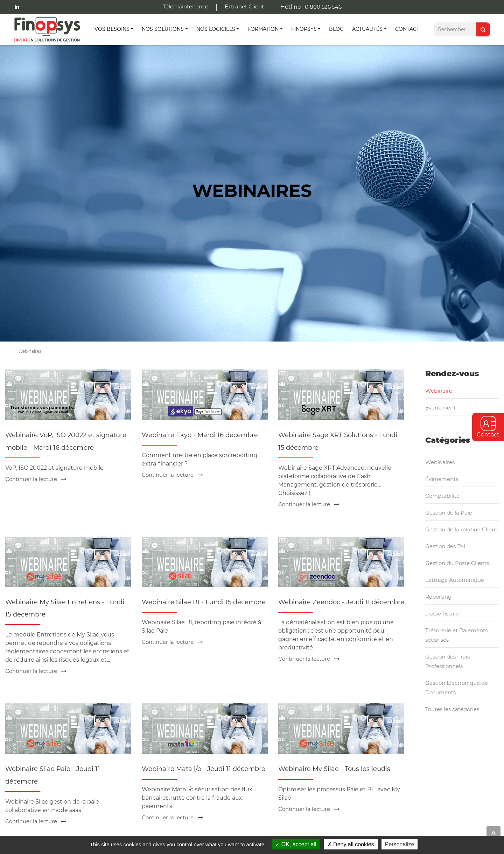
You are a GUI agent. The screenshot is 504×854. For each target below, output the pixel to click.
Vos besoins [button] (112, 29)
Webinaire (439, 391)
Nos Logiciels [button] (216, 29)
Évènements (442, 479)
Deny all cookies (351, 844)
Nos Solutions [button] (163, 29)
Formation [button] (263, 29)
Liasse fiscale (442, 614)
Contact (407, 29)
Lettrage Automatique (455, 580)
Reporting (438, 597)
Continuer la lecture (36, 479)
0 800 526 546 (323, 7)
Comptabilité (442, 496)
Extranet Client (244, 6)
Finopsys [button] (304, 29)
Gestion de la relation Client (461, 529)
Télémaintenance (185, 6)
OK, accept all (296, 844)
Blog (336, 29)
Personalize (400, 844)
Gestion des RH (445, 546)
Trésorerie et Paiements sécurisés (456, 635)
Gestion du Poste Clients (457, 563)
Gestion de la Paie (449, 513)
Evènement (440, 408)
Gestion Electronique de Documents (457, 688)
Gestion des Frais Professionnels (447, 661)
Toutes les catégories (452, 709)
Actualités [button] (367, 29)
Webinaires (440, 462)
